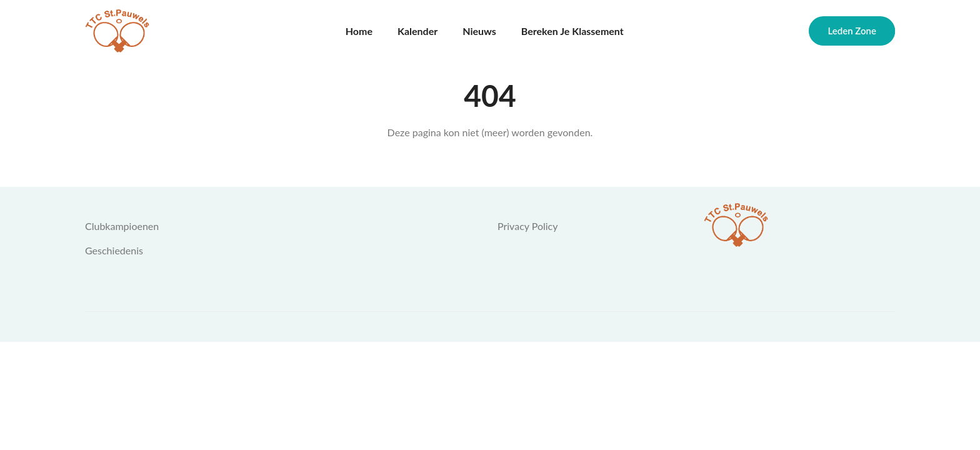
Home (359, 31)
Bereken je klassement (572, 31)
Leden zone (852, 31)
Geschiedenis (114, 250)
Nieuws (479, 31)
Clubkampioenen (122, 226)
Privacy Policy (528, 226)
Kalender (417, 31)
